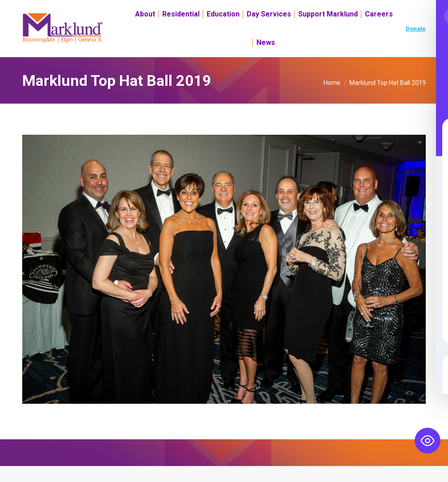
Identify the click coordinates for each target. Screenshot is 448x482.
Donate (416, 45)
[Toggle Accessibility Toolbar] (428, 441)
